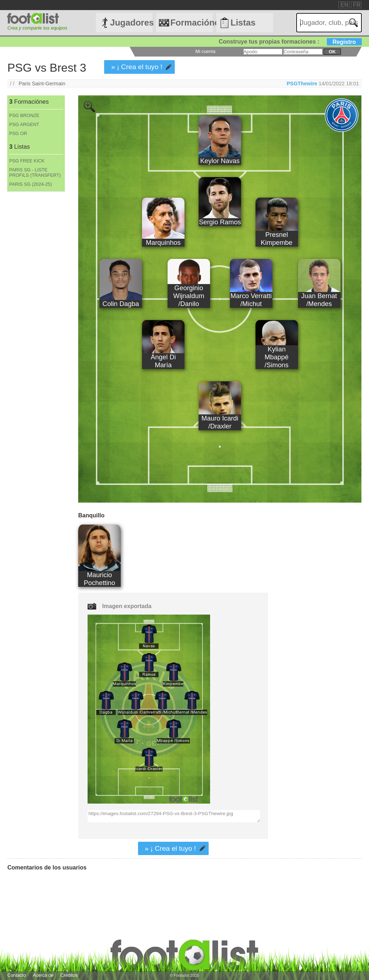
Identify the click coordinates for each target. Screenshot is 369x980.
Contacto (16, 975)
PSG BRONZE (24, 115)
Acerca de (43, 975)
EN (344, 5)
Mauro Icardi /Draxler (220, 422)
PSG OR (18, 133)
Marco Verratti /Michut (251, 300)
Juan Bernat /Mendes (319, 300)
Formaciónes (192, 23)
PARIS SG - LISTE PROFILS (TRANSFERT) (35, 172)
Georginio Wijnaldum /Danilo (189, 296)
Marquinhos (163, 242)
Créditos (69, 975)
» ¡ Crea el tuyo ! (137, 67)
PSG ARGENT (24, 124)
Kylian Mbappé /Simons (277, 357)
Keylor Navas (220, 161)
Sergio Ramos (220, 222)
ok (332, 52)
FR (357, 5)
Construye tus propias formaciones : (290, 42)
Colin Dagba (121, 304)
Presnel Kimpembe (277, 239)
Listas (243, 23)
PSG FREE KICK (27, 161)
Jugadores (132, 23)
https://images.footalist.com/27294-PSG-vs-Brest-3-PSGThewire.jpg (174, 816)
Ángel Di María (163, 361)
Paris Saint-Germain (42, 84)
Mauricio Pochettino (100, 579)
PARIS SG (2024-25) (30, 184)
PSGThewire (302, 84)
